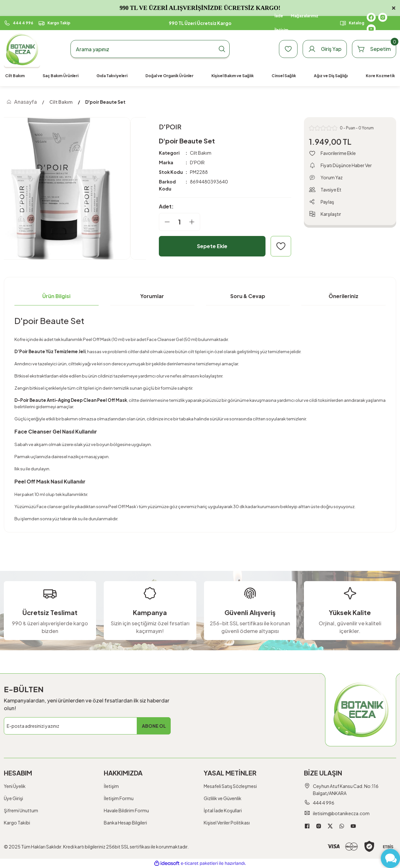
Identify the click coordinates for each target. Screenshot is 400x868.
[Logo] (22, 49)
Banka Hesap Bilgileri (125, 823)
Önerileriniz (343, 296)
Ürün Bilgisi (56, 296)
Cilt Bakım (201, 153)
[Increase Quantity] (194, 222)
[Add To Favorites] (281, 246)
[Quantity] (180, 222)
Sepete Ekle (212, 246)
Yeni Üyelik (15, 786)
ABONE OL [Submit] (154, 726)
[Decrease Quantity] (165, 222)
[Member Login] (325, 49)
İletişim (111, 786)
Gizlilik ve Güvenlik (223, 798)
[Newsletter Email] (87, 726)
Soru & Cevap (248, 296)
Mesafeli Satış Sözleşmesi (230, 786)
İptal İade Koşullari (223, 810)
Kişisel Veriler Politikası (227, 823)
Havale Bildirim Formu (126, 810)
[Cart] (374, 49)
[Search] (150, 49)
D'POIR (197, 162)
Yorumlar (152, 296)
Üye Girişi (13, 798)
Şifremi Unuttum (21, 810)
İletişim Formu (119, 798)
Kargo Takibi (17, 823)
